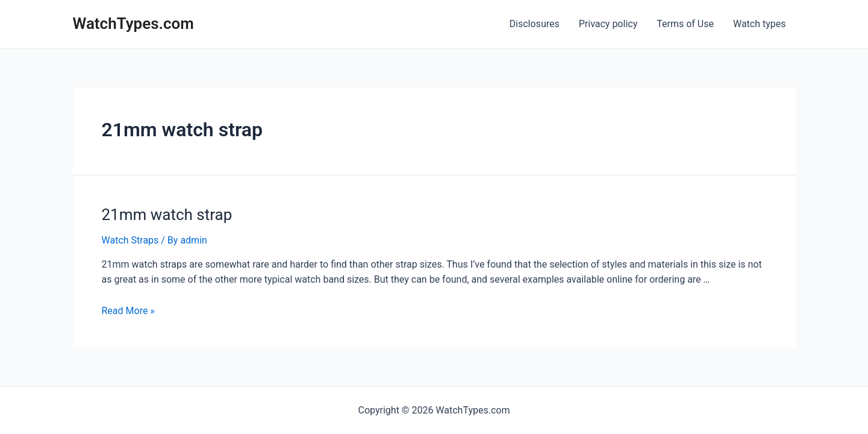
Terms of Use (685, 24)
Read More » (128, 311)
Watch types (760, 24)
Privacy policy (608, 24)
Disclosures (535, 24)
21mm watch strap (167, 215)
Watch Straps (130, 240)
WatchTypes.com (133, 24)
